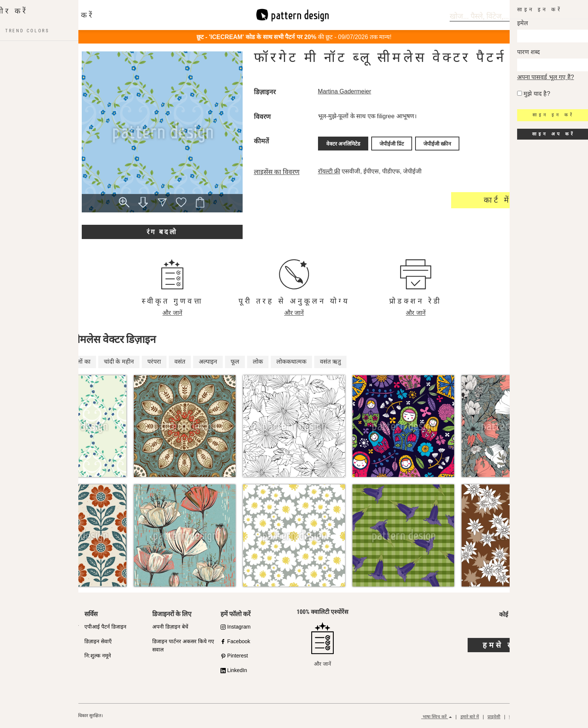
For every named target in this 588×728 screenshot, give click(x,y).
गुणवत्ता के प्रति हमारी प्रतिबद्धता (47, 627)
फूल (235, 362)
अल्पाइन (208, 362)
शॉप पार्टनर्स (28, 641)
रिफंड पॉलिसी (565, 717)
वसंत (180, 362)
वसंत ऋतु (330, 362)
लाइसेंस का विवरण (277, 170)
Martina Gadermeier (345, 91)
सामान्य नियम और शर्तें (527, 717)
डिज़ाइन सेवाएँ (98, 641)
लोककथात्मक (291, 362)
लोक (258, 362)
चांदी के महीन (119, 362)
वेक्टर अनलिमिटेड (343, 143)
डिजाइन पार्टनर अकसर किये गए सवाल (183, 646)
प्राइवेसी (494, 717)
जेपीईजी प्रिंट (392, 143)
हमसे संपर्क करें (514, 645)
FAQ (21, 670)
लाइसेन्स (24, 656)
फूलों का (81, 362)
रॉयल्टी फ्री (329, 169)
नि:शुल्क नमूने (98, 656)
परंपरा (154, 362)
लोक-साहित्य (45, 362)
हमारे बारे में (470, 717)
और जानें (172, 313)
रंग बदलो (162, 232)
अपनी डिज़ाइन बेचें (170, 627)
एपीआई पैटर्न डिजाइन (105, 627)
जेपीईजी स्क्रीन (437, 143)
